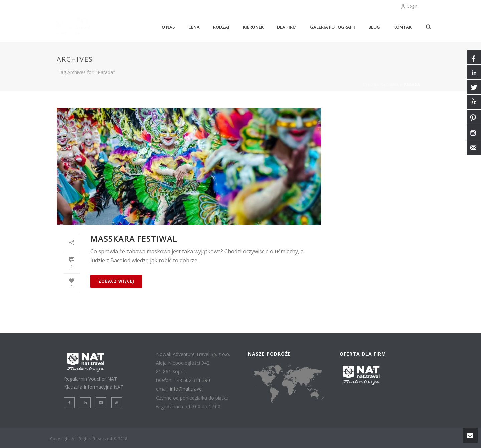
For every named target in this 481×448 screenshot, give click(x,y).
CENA (194, 27)
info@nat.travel (186, 389)
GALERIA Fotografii (333, 27)
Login (409, 6)
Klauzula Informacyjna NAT (94, 387)
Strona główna (381, 85)
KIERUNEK (253, 27)
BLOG (374, 27)
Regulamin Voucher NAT (91, 379)
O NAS (168, 27)
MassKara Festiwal (134, 239)
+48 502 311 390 (192, 380)
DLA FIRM (287, 27)
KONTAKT (404, 27)
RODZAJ (221, 27)
